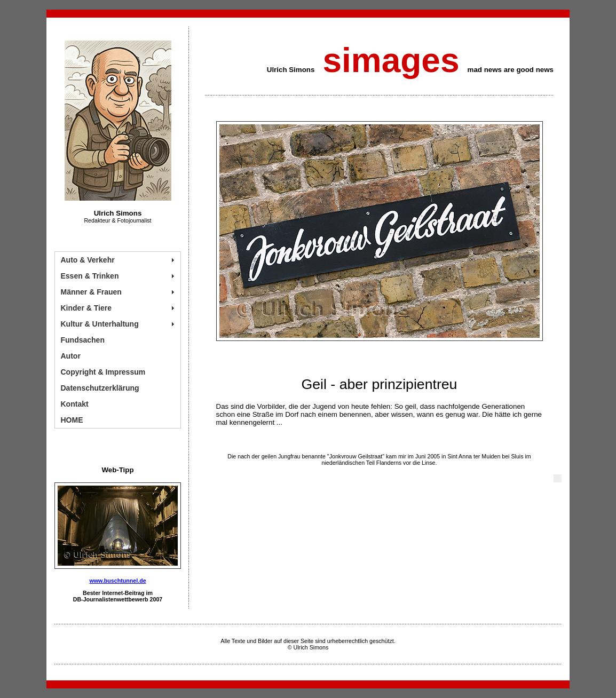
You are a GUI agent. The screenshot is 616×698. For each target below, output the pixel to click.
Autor (71, 356)
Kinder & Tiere (86, 308)
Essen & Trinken (90, 276)
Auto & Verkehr (88, 260)
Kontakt (75, 404)
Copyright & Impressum (103, 372)
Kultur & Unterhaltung (100, 324)
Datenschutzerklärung (100, 388)
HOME (72, 420)
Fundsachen (83, 340)
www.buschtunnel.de (117, 581)
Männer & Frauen (91, 292)
